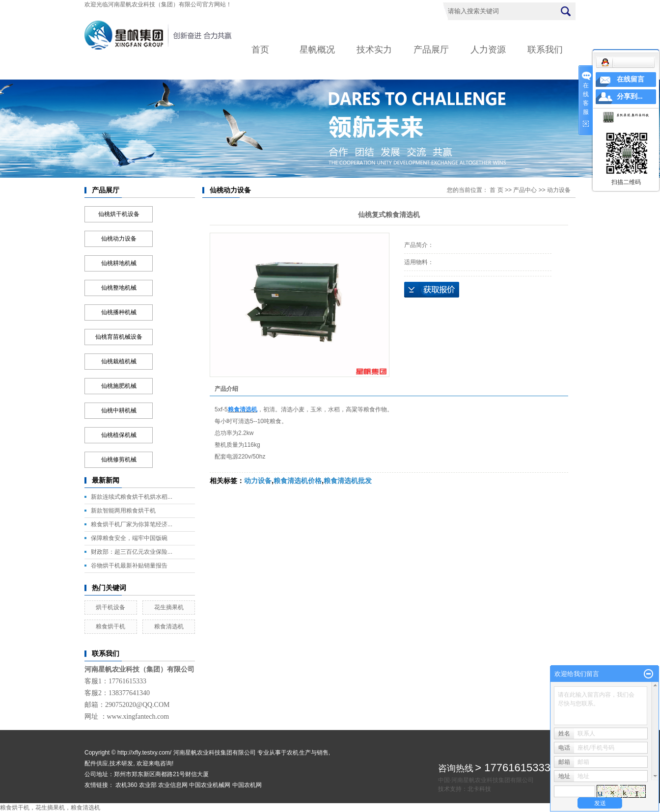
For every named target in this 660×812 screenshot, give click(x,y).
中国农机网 (247, 785)
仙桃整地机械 (119, 288)
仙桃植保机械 (119, 435)
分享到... (630, 96)
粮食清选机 (169, 626)
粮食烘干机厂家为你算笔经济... (132, 524)
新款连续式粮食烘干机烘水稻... (132, 497)
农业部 (148, 785)
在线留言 (631, 79)
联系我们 (545, 50)
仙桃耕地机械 (119, 263)
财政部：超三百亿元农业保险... (132, 552)
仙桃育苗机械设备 (119, 337)
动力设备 (559, 190)
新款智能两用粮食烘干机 (123, 511)
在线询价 (432, 290)
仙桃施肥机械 (119, 386)
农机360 (126, 785)
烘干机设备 (110, 607)
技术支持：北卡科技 (465, 789)
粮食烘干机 (110, 626)
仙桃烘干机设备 (119, 214)
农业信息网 (173, 785)
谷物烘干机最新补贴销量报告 (129, 566)
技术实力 (374, 50)
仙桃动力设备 (119, 239)
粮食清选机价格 (298, 481)
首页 (260, 50)
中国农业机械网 (210, 785)
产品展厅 (431, 50)
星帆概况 (317, 50)
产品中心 (525, 190)
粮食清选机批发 (348, 481)
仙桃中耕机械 (119, 410)
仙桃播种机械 (119, 312)
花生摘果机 (169, 607)
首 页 (496, 190)
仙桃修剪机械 (119, 460)
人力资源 (488, 50)
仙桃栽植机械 (119, 361)
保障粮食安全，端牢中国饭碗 (129, 538)
